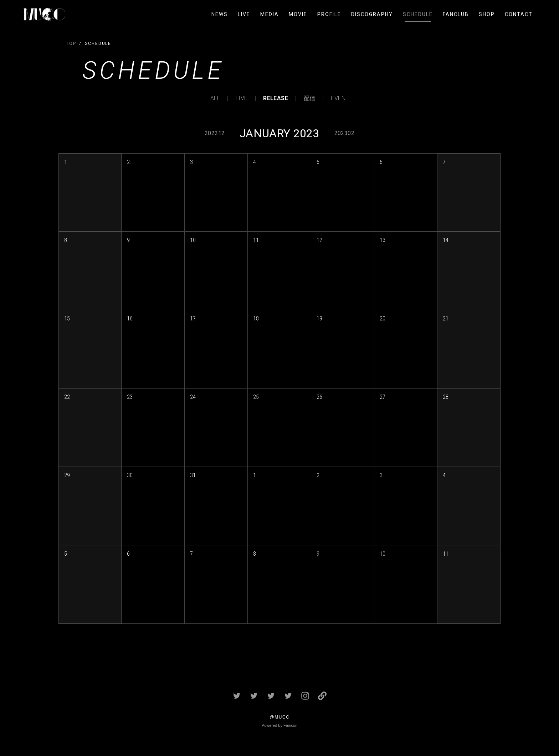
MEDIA (270, 14)
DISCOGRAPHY (372, 14)
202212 (215, 133)
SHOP (487, 14)
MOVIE (298, 14)
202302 (344, 133)
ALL (215, 98)
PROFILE (329, 14)
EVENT (340, 98)
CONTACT (519, 14)
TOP (71, 43)
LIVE (244, 14)
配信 (310, 98)
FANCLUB (456, 14)
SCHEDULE (418, 14)
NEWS (220, 14)
